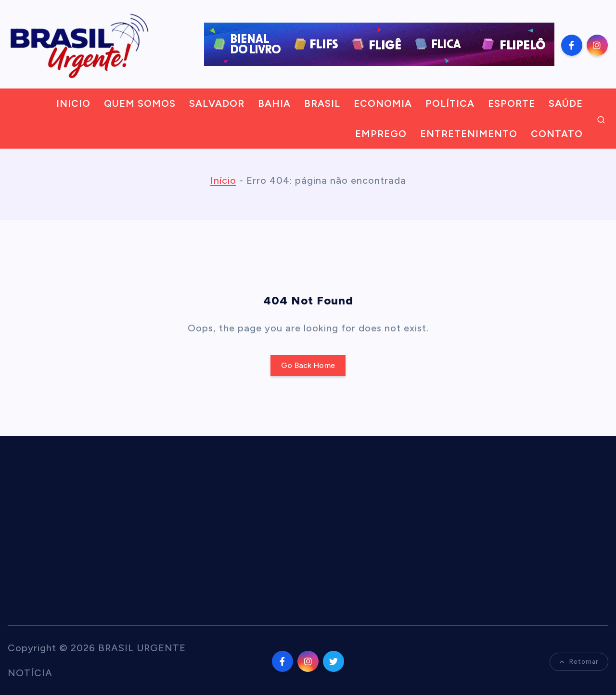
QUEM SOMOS (140, 103)
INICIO (73, 103)
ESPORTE (512, 103)
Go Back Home (308, 365)
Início (223, 180)
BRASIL (322, 103)
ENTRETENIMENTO (469, 134)
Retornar (579, 662)
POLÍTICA (450, 103)
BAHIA (274, 103)
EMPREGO (381, 134)
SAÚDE (566, 103)
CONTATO (557, 134)
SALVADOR (217, 103)
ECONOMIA (383, 103)
